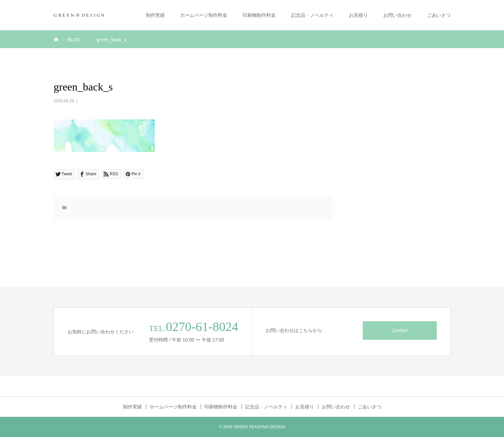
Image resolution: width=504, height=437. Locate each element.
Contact (399, 330)
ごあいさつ (439, 15)
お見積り (358, 15)
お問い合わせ (397, 15)
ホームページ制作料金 (204, 15)
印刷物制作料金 (259, 15)
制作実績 (155, 15)
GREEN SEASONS (251, 427)
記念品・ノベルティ (312, 15)
